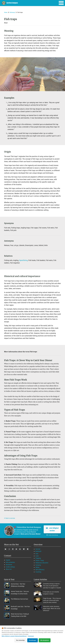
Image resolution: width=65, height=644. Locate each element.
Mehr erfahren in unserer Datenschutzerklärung (14, 636)
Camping (38, 565)
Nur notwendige (20, 640)
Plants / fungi (40, 560)
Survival (38, 549)
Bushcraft (38, 551)
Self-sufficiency (40, 570)
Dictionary (12, 12)
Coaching (38, 572)
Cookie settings (10, 567)
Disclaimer (9, 565)
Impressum (31, 636)
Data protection (10, 562)
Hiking (37, 567)
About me (9, 569)
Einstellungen (33, 640)
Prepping (38, 558)
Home (6, 12)
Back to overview (10, 518)
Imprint (8, 560)
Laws (37, 556)
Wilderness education (42, 563)
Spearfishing (23, 260)
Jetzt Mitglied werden (52, 529)
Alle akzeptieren (45, 640)
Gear (37, 554)
